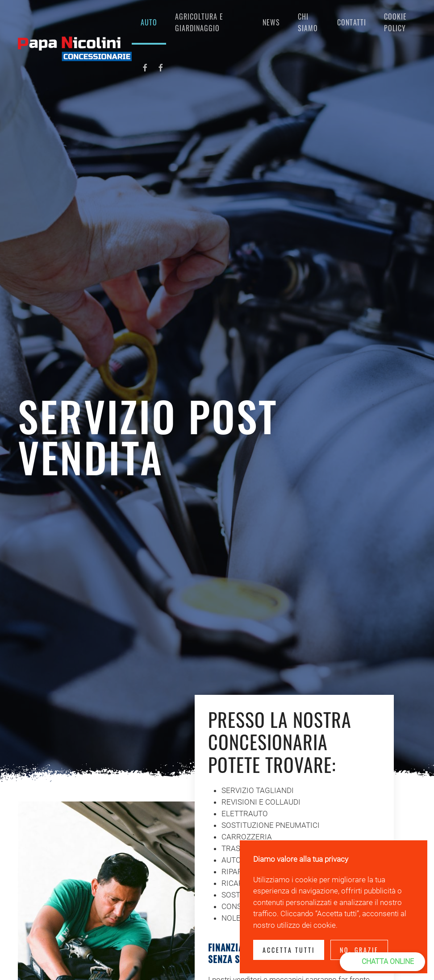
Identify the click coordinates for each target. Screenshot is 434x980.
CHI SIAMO (308, 22)
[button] (382, 962)
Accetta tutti (289, 950)
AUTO (149, 22)
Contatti (352, 22)
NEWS (271, 22)
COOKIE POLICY (395, 22)
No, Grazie (359, 950)
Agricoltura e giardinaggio (199, 22)
